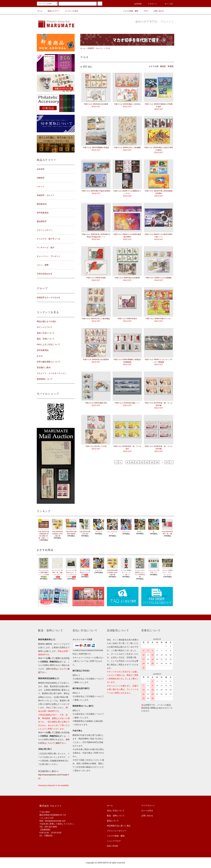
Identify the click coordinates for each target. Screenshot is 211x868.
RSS (109, 846)
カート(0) (167, 4)
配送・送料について (116, 816)
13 (147, 462)
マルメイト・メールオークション (51, 373)
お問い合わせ (157, 11)
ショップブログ (114, 841)
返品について (113, 821)
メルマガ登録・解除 (129, 11)
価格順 (163, 66)
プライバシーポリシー (117, 831)
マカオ (108, 48)
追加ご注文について (46, 333)
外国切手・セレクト (95, 48)
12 (142, 462)
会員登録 (136, 4)
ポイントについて (45, 327)
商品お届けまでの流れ (47, 321)
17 (167, 462)
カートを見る (147, 811)
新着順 (171, 66)
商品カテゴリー (52, 11)
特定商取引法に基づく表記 (119, 826)
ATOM (115, 846)
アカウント (151, 4)
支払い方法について (116, 811)
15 (157, 462)
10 (132, 462)
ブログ (144, 11)
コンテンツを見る (70, 11)
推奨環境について (45, 379)
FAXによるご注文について (48, 344)
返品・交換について (46, 339)
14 (152, 462)
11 (137, 462)
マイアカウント (148, 805)
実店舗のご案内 (44, 367)
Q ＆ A (40, 356)
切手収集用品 (43, 350)
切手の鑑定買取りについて (49, 362)
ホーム (40, 11)
